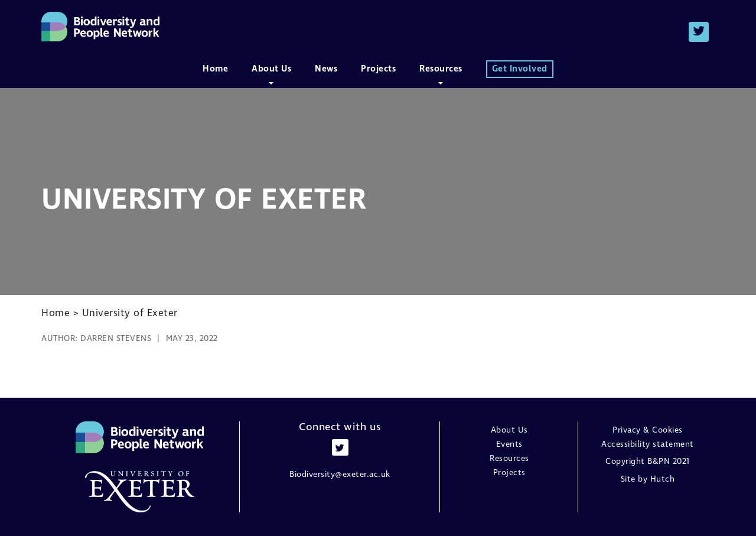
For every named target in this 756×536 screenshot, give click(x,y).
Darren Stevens (116, 339)
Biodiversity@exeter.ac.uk (340, 475)
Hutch (663, 479)
